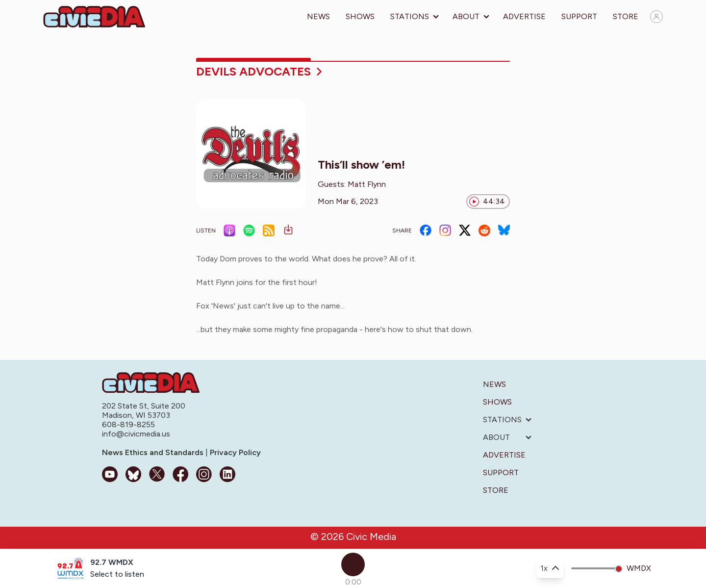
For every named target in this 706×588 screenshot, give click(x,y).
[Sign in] (656, 17)
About (466, 16)
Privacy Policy (234, 452)
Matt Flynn (367, 184)
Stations (410, 16)
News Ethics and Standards (154, 452)
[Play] (353, 564)
